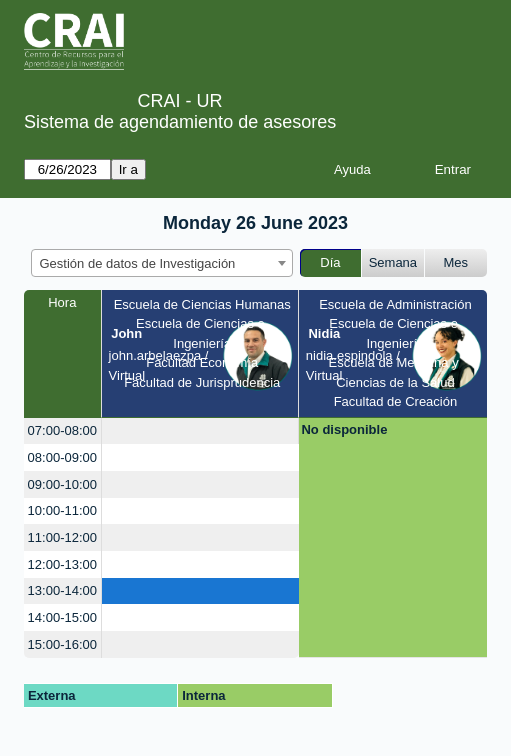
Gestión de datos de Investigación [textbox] (138, 263)
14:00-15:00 (62, 617)
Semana (393, 262)
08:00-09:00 (62, 457)
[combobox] (162, 263)
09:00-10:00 (62, 484)
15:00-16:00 (62, 644)
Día (330, 262)
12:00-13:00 (62, 564)
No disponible (344, 429)
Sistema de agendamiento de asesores (180, 122)
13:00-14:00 (62, 590)
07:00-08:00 (62, 430)
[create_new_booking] (200, 431)
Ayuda (352, 169)
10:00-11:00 (62, 510)
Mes (456, 262)
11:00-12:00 (62, 537)
